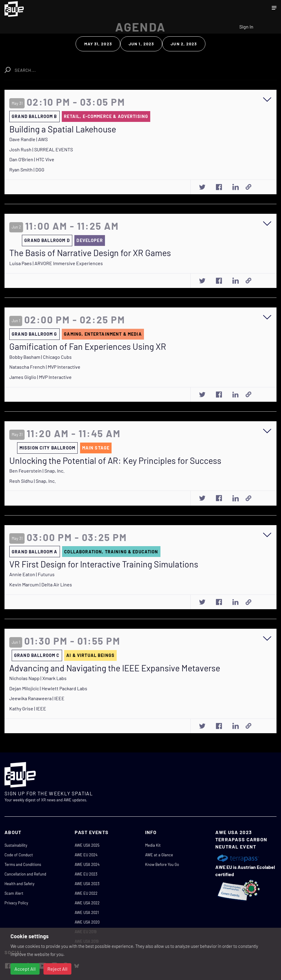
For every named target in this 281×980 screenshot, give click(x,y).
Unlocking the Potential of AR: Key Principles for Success (115, 461)
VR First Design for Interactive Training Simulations (104, 564)
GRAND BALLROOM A (34, 552)
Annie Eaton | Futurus (32, 574)
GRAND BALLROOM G (34, 334)
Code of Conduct (19, 855)
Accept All (25, 969)
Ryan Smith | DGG (27, 169)
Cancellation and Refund (25, 874)
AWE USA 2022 (87, 903)
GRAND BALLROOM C (37, 655)
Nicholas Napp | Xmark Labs (38, 678)
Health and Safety (19, 884)
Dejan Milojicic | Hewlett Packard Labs (48, 688)
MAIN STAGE (96, 448)
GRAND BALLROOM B (34, 116)
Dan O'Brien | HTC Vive (32, 159)
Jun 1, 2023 (141, 44)
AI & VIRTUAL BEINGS (90, 655)
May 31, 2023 (98, 44)
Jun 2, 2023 (184, 44)
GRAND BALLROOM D (47, 240)
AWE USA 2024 (87, 864)
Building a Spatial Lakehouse (63, 129)
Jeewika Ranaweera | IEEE (37, 698)
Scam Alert (14, 893)
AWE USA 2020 (87, 922)
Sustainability (16, 845)
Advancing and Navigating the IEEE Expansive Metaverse (115, 668)
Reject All (57, 969)
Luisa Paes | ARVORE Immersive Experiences (56, 263)
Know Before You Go (162, 864)
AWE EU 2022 (86, 893)
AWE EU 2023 (86, 874)
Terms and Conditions (23, 864)
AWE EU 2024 (86, 855)
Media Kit (153, 845)
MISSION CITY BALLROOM (47, 448)
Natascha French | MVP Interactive (45, 367)
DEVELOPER (90, 240)
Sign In (246, 27)
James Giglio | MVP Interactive (40, 377)
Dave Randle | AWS (28, 139)
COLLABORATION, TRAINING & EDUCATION (111, 552)
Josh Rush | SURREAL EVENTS (41, 149)
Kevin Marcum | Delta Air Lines (41, 584)
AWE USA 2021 (87, 912)
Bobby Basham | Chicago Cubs (40, 357)
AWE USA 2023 (87, 884)
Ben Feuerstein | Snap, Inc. (37, 471)
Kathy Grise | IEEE (28, 708)
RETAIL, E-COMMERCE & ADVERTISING (106, 116)
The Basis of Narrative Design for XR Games (90, 253)
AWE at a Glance (159, 855)
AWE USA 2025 (87, 845)
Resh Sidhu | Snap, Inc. (33, 481)
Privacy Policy (16, 903)
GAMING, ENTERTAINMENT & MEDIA (103, 334)
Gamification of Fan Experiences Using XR (88, 346)
